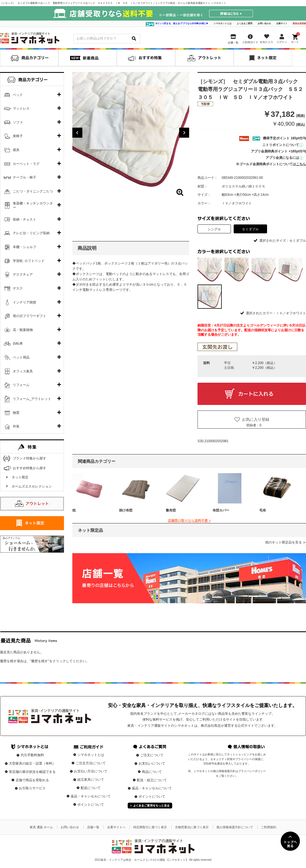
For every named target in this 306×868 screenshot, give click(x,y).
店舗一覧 (93, 827)
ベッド (18, 95)
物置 (16, 413)
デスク (18, 288)
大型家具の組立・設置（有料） (32, 763)
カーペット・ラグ (26, 164)
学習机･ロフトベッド (29, 261)
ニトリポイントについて (283, 145)
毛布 (263, 510)
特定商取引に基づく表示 (150, 827)
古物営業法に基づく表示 (192, 827)
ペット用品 (21, 357)
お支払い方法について (91, 771)
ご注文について (152, 755)
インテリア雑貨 (24, 302)
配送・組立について (152, 780)
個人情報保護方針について (235, 827)
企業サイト (282, 24)
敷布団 (171, 510)
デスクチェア (23, 275)
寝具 (16, 150)
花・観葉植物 (23, 330)
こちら (301, 164)
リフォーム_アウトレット (32, 399)
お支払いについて (152, 763)
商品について (152, 772)
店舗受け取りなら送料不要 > (189, 521)
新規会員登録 (299, 24)
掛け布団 (126, 510)
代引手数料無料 (32, 755)
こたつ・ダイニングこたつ (33, 191)
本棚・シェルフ (24, 247)
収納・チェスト (24, 219)
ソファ (18, 122)
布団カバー (221, 510)
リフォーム (21, 385)
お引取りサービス (32, 788)
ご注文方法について (91, 763)
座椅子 (18, 136)
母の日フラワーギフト (29, 316)
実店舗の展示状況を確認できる (32, 772)
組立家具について (91, 780)
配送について (91, 788)
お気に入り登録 (256, 419)
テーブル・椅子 (24, 177)
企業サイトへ (116, 827)
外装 (16, 426)
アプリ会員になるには (284, 158)
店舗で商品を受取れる (32, 780)
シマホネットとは (223, 24)
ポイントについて (91, 805)
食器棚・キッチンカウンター (33, 206)
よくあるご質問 (245, 24)
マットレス (21, 108)
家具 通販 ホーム (41, 827)
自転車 (18, 343)
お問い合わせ (264, 24)
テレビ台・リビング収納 (31, 233)
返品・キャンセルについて (91, 796)
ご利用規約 (269, 827)
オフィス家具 (23, 371)
